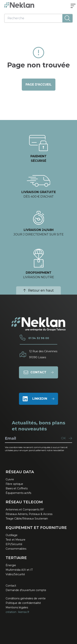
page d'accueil (39, 84)
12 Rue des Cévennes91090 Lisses (43, 354)
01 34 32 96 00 (39, 338)
